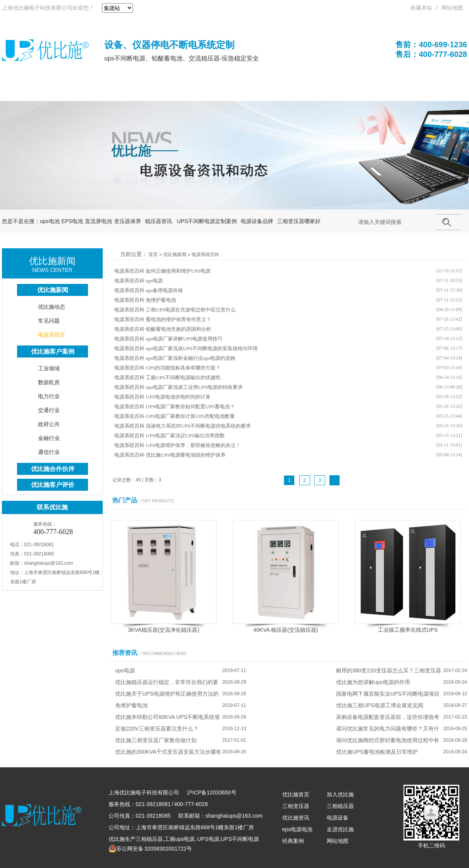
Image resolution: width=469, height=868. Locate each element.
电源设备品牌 (257, 221)
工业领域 (49, 368)
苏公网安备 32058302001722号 (150, 849)
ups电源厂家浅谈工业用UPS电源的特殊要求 (194, 387)
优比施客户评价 (53, 485)
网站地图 (452, 8)
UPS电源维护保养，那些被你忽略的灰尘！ (193, 445)
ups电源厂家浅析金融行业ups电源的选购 (191, 358)
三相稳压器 (149, 839)
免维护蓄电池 (161, 300)
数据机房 (49, 382)
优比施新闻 (175, 254)
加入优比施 (340, 794)
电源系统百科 (205, 254)
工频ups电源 (180, 839)
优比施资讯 (296, 818)
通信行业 (49, 452)
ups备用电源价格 (164, 290)
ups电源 (154, 281)
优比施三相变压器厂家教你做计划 (156, 740)
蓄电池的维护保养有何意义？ (178, 319)
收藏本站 (421, 8)
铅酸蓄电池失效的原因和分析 (178, 329)
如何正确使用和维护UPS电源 (178, 271)
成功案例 (281, 91)
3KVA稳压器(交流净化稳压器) (164, 630)
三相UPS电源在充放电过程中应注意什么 (191, 310)
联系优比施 (425, 91)
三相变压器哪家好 (299, 221)
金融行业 (49, 438)
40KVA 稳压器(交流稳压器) (286, 630)
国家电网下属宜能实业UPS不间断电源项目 (388, 694)
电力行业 (49, 396)
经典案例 (293, 841)
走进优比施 (340, 829)
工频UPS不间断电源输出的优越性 (183, 377)
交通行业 (49, 410)
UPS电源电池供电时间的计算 (178, 397)
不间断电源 (124, 91)
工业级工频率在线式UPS (408, 630)
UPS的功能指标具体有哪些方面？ (183, 368)
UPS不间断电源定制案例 (207, 221)
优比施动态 (52, 307)
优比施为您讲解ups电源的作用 (373, 682)
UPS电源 (76, 91)
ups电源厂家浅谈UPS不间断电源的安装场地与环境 (202, 348)
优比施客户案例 (53, 351)
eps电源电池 (297, 829)
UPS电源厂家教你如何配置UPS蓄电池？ (190, 406)
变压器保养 (128, 221)
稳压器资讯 (159, 221)
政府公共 (49, 424)
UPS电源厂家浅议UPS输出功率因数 (185, 436)
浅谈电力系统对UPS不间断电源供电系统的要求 (198, 426)
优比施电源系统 (227, 91)
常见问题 (49, 321)
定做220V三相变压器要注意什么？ (157, 729)
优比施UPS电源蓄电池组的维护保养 (186, 455)
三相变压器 (296, 806)
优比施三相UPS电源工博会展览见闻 (380, 705)
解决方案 (326, 91)
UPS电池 (172, 91)
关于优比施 (374, 91)
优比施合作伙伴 (53, 469)
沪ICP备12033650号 (212, 792)
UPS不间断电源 (240, 839)
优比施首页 (28, 91)
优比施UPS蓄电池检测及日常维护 (377, 752)
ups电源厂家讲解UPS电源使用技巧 (184, 339)
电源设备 (338, 818)
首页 (153, 254)
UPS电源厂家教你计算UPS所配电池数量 (190, 416)
